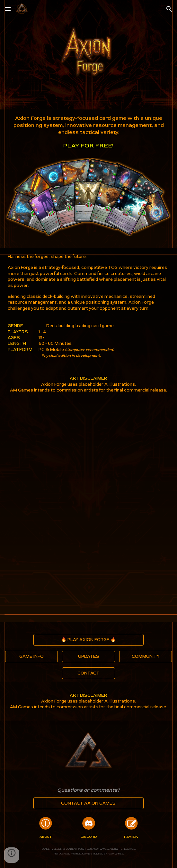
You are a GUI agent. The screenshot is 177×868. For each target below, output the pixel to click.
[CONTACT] (88, 673)
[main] (89, 132)
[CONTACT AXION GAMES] (88, 803)
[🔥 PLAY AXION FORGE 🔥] (88, 640)
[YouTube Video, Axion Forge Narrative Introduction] (89, 568)
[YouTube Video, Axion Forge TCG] (89, 459)
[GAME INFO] (31, 656)
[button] (8, 9)
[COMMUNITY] (146, 656)
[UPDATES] (88, 656)
